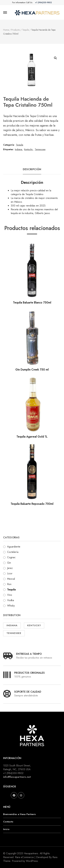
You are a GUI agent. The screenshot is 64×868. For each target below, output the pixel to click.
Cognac (11, 557)
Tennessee (40, 149)
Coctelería (13, 552)
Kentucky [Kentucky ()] (34, 625)
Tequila (19, 145)
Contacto (8, 822)
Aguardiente (14, 547)
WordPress (32, 861)
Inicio (6, 829)
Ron (9, 584)
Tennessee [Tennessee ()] (14, 633)
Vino (10, 595)
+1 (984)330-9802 (43, 3)
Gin (9, 563)
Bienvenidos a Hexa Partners (19, 814)
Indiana (18, 149)
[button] (55, 58)
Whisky (11, 606)
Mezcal (11, 579)
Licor (10, 573)
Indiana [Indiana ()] (12, 625)
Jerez (10, 568)
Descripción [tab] (32, 169)
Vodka (11, 600)
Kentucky (28, 149)
